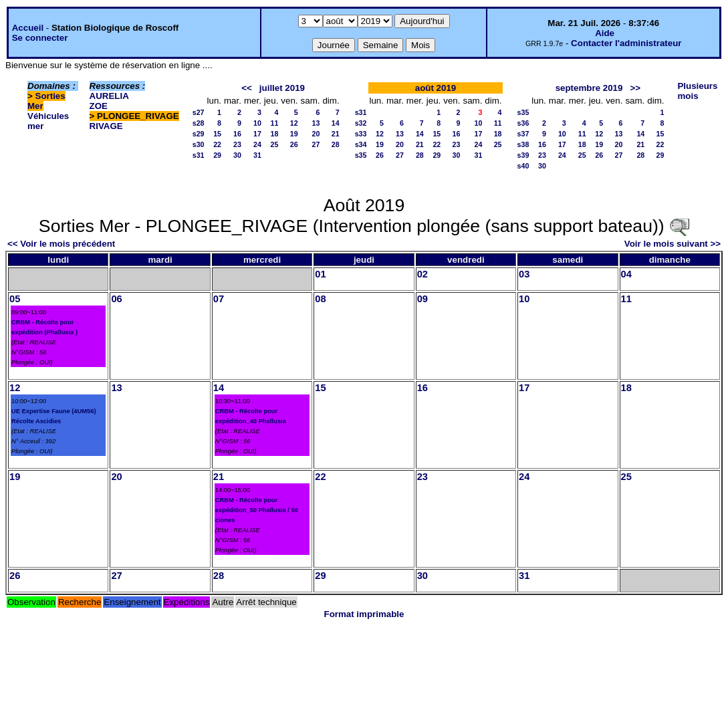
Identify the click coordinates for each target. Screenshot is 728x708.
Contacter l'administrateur (626, 43)
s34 (361, 144)
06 (116, 299)
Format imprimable (364, 614)
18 (275, 134)
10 (257, 123)
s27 (199, 112)
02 (422, 274)
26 (294, 144)
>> (636, 88)
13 (316, 123)
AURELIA (109, 96)
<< (247, 88)
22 (217, 144)
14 (336, 123)
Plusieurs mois (697, 91)
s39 (523, 155)
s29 (199, 134)
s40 (523, 166)
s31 (199, 155)
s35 (361, 155)
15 (217, 134)
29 (217, 155)
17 (257, 134)
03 (524, 274)
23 (237, 144)
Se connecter (40, 38)
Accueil (28, 28)
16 (237, 134)
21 (336, 134)
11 (275, 123)
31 (257, 155)
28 (336, 144)
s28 (199, 123)
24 (257, 144)
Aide (605, 33)
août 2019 (436, 88)
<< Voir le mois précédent (61, 244)
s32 (361, 123)
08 (320, 299)
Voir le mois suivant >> (673, 244)
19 (294, 134)
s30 (199, 144)
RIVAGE (106, 126)
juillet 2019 (282, 88)
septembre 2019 (589, 88)
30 (237, 155)
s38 (523, 144)
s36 (523, 123)
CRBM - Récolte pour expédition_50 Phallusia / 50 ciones (257, 510)
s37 (523, 134)
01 (320, 274)
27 (316, 144)
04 (626, 274)
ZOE (99, 106)
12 (294, 123)
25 (275, 144)
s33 (361, 134)
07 (219, 299)
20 (316, 134)
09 (422, 299)
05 (15, 299)
